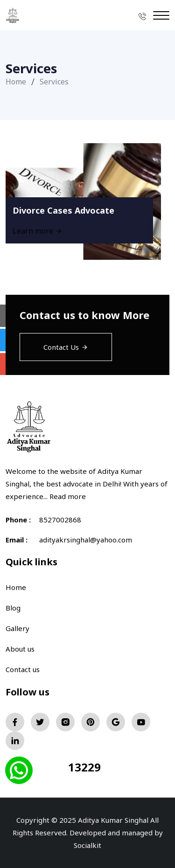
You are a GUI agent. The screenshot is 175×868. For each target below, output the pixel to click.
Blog (13, 608)
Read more (68, 496)
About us (20, 649)
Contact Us (66, 347)
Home (16, 82)
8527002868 (60, 520)
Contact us (23, 669)
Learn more (38, 231)
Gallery (17, 628)
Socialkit (87, 845)
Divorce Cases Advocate (63, 210)
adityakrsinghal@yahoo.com (86, 540)
